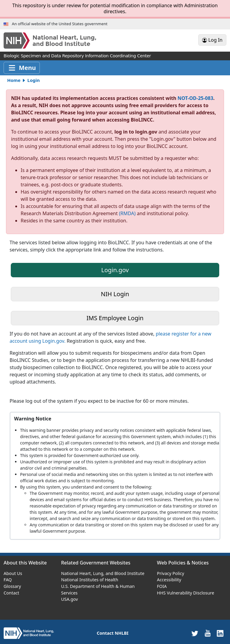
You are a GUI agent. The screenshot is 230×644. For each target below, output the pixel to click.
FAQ (8, 580)
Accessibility (169, 580)
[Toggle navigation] (22, 68)
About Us (13, 573)
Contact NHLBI (113, 633)
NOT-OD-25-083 (195, 98)
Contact (11, 593)
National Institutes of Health (90, 580)
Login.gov (115, 270)
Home (14, 80)
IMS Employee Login (115, 318)
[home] (29, 633)
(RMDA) (127, 213)
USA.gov (69, 599)
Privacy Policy (171, 573)
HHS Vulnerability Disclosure (186, 593)
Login (33, 80)
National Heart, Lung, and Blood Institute (103, 573)
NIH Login (115, 294)
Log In (212, 40)
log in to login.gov (136, 132)
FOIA (162, 586)
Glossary (12, 586)
